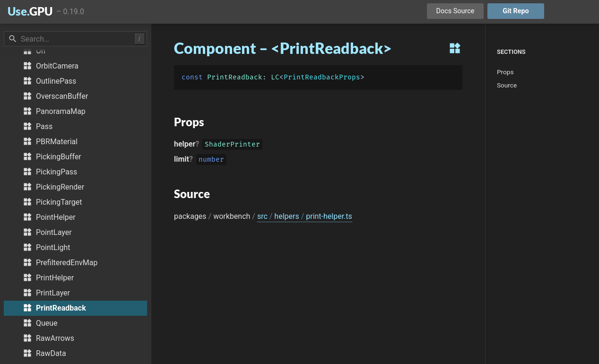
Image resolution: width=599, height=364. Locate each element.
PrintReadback (235, 77)
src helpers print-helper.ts (305, 216)
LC (275, 77)
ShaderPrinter (232, 145)
